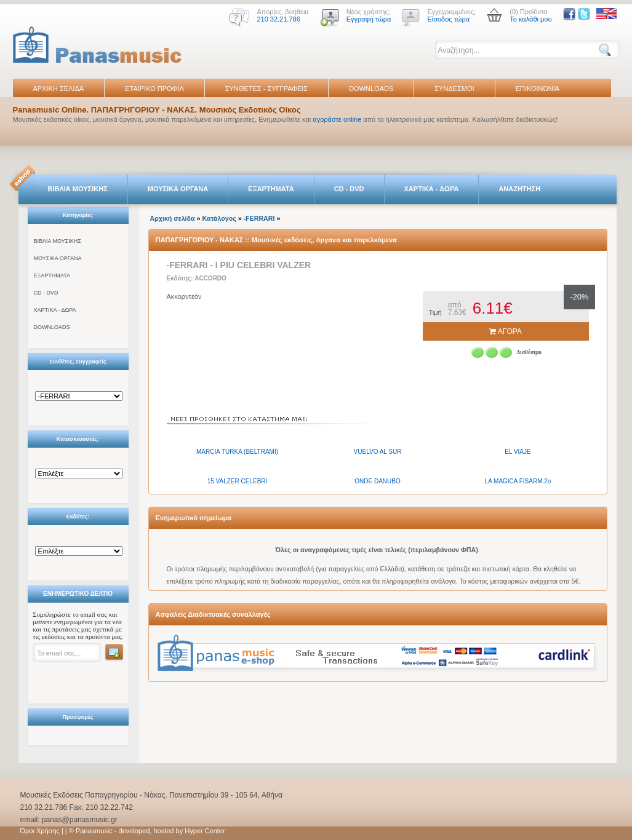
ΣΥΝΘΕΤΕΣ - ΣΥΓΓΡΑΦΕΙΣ (266, 89)
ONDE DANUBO (377, 481)
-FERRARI (259, 218)
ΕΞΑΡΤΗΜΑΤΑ (271, 189)
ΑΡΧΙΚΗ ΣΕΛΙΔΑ (59, 89)
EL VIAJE (518, 452)
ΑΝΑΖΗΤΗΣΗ (519, 189)
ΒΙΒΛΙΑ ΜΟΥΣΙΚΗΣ (78, 189)
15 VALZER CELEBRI (238, 481)
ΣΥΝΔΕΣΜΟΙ (454, 89)
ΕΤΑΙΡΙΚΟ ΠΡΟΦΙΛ (154, 89)
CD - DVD (349, 189)
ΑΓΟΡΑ (506, 331)
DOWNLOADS (371, 89)
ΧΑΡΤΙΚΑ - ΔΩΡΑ (432, 189)
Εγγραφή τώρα (369, 19)
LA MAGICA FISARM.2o (518, 481)
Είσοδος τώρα (448, 19)
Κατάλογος (219, 218)
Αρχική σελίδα (173, 218)
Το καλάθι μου (530, 19)
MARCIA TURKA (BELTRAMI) (237, 452)
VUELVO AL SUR (378, 452)
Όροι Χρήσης (40, 831)
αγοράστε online (337, 119)
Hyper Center (205, 831)
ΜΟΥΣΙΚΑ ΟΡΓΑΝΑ (178, 189)
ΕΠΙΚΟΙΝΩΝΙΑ (538, 89)
